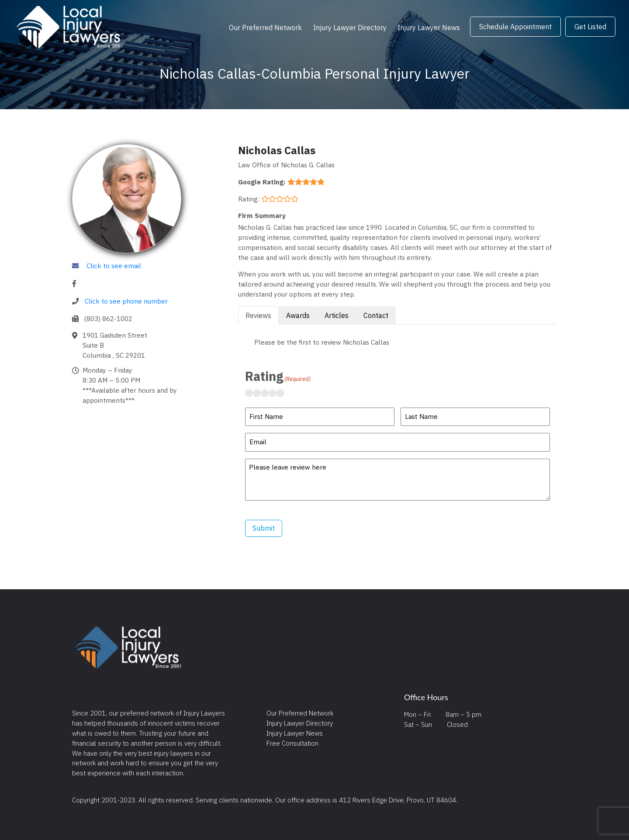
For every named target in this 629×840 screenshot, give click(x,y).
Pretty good (276, 393)
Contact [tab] (376, 315)
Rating (278, 376)
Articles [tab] (337, 315)
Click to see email (114, 266)
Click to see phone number (126, 301)
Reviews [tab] (258, 315)
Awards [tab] (298, 315)
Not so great (260, 393)
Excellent (284, 393)
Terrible (252, 393)
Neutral (268, 393)
